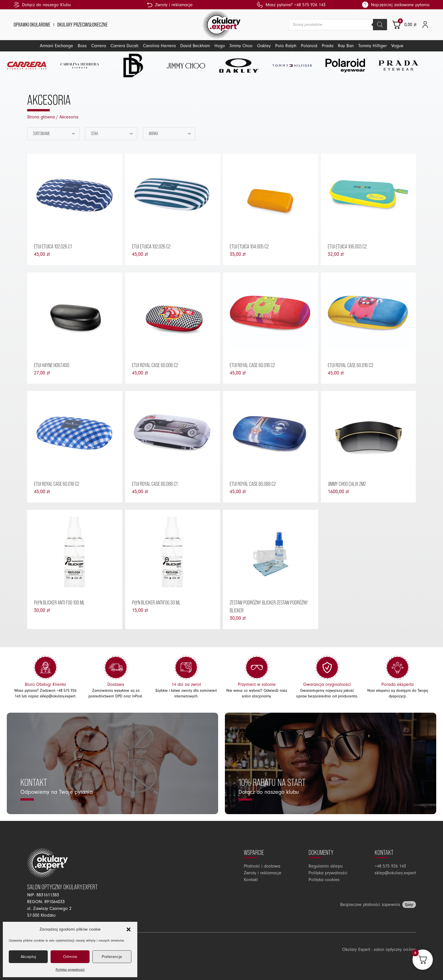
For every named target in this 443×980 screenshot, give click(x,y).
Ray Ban (346, 46)
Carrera (99, 46)
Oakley (264, 46)
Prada (328, 46)
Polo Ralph (286, 46)
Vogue (397, 46)
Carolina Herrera (159, 46)
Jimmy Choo (241, 46)
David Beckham (195, 46)
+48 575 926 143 (390, 866)
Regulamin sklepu (326, 866)
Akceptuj (28, 957)
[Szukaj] (380, 25)
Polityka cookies (324, 880)
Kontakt (251, 880)
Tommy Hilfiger (373, 46)
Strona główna (41, 117)
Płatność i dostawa (262, 866)
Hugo (220, 46)
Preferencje (112, 957)
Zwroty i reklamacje (263, 873)
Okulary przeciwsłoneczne (82, 25)
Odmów (70, 957)
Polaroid (309, 46)
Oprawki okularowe (32, 25)
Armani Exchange (57, 46)
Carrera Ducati (124, 46)
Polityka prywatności (70, 970)
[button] (129, 929)
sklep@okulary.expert (58, 696)
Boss (82, 46)
